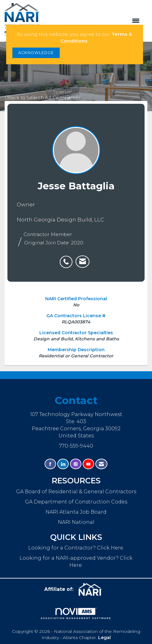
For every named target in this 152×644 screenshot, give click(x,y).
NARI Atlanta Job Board (76, 512)
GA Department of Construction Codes (76, 502)
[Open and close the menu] (93, 21)
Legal (104, 638)
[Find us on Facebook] (50, 464)
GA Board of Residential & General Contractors (76, 491)
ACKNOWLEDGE (36, 53)
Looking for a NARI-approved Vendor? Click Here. (76, 561)
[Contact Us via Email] (101, 464)
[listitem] (68, 259)
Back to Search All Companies (42, 97)
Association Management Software (76, 614)
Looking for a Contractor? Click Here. (76, 548)
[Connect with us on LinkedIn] (63, 464)
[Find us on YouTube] (88, 464)
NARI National (76, 522)
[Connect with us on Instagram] (76, 464)
